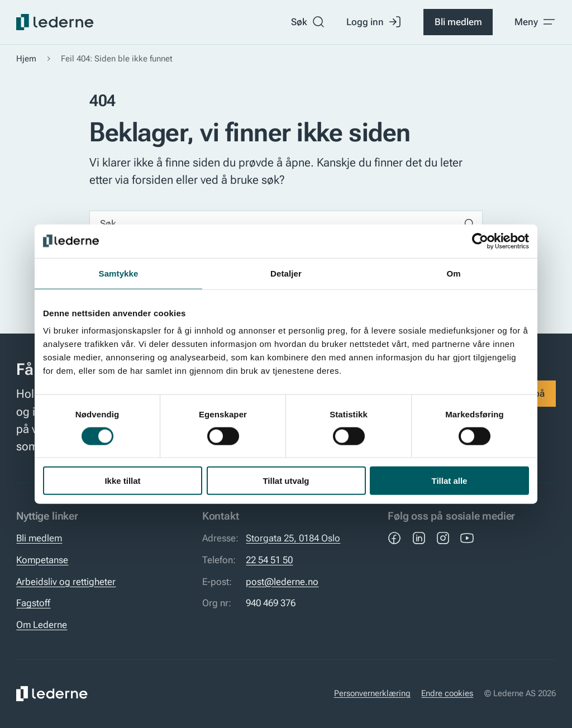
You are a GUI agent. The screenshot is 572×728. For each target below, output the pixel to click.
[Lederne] (55, 22)
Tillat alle (450, 481)
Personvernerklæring (372, 693)
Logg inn (374, 22)
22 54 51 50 (269, 560)
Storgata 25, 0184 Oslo (293, 538)
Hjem (26, 59)
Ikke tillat (122, 481)
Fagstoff (33, 603)
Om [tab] (453, 273)
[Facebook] (394, 538)
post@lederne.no (282, 582)
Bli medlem (458, 22)
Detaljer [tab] (286, 273)
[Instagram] (443, 538)
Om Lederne (42, 625)
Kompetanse (42, 560)
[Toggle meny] (535, 22)
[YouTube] (467, 538)
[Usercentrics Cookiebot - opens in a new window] (480, 241)
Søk (308, 22)
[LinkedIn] (419, 538)
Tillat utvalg (286, 481)
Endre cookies (447, 693)
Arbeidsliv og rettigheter (66, 582)
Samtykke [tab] (119, 273)
